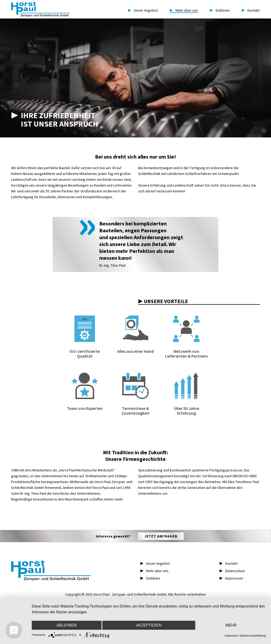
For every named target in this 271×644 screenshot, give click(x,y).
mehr (231, 625)
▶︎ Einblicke (150, 578)
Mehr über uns (184, 10)
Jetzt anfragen (161, 536)
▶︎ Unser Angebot (155, 563)
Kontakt (251, 10)
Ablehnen (66, 625)
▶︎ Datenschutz (232, 571)
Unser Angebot (143, 10)
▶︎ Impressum (231, 578)
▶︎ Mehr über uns (154, 571)
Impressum (231, 636)
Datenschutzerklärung (253, 636)
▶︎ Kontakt (229, 563)
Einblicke (220, 10)
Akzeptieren (149, 625)
